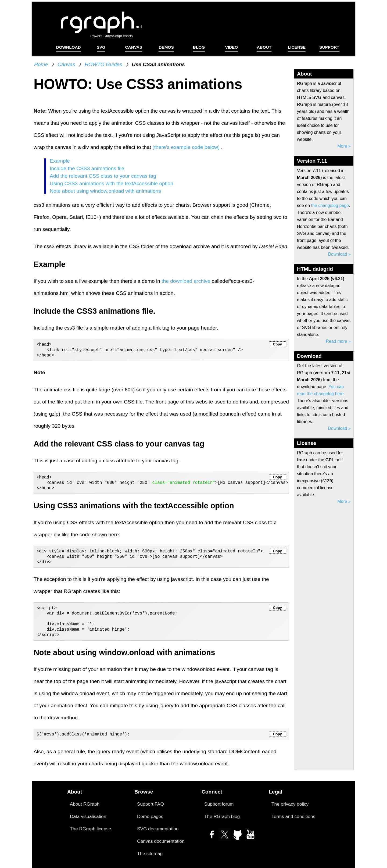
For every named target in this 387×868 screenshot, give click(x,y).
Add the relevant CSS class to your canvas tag (103, 176)
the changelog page (330, 206)
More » (344, 146)
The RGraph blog (222, 816)
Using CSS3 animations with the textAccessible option (112, 183)
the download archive (186, 281)
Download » (340, 254)
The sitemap (150, 853)
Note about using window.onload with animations (105, 191)
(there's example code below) (187, 147)
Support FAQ (150, 804)
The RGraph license (91, 829)
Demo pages (150, 816)
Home (41, 64)
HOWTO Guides (103, 64)
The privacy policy (290, 804)
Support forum (219, 804)
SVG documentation (158, 829)
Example (60, 161)
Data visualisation (88, 816)
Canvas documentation (161, 841)
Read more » (338, 341)
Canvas (66, 64)
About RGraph (85, 804)
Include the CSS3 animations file (87, 168)
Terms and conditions (293, 816)
